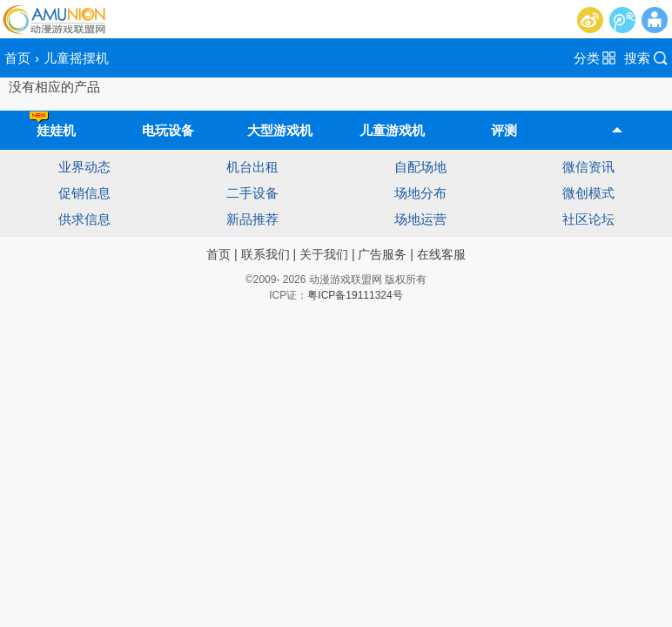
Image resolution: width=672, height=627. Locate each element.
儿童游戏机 (392, 130)
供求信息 (84, 219)
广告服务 (382, 254)
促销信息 (84, 193)
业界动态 (84, 167)
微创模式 (588, 193)
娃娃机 (53, 124)
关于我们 (324, 254)
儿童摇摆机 (76, 58)
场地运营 (420, 219)
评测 (504, 130)
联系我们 (265, 254)
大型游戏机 (280, 130)
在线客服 (441, 254)
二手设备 (252, 193)
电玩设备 (168, 130)
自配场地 (420, 167)
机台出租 (252, 167)
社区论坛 (588, 219)
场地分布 (420, 193)
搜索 (637, 58)
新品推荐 (252, 219)
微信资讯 (588, 167)
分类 (587, 58)
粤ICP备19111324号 (355, 295)
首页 (17, 58)
